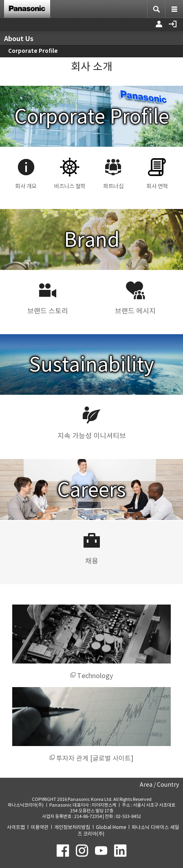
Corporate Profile (33, 51)
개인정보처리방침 (72, 827)
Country (168, 785)
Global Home (111, 827)
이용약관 (40, 827)
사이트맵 (16, 827)
